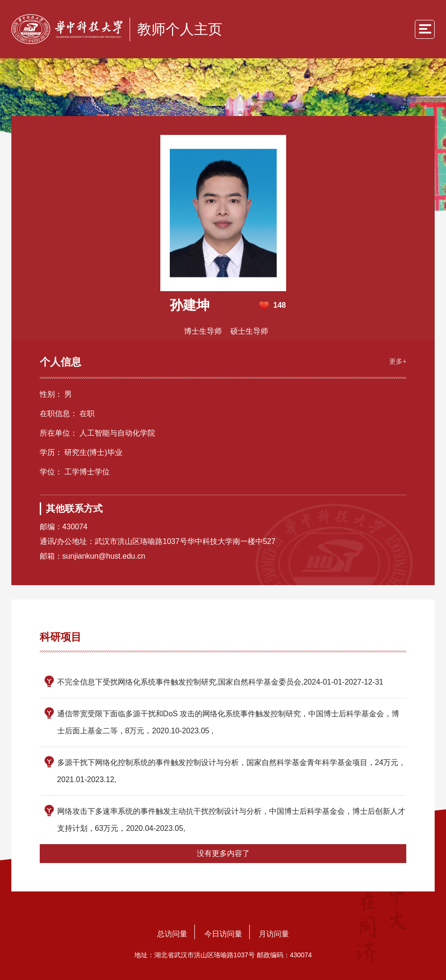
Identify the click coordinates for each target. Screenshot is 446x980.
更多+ (398, 361)
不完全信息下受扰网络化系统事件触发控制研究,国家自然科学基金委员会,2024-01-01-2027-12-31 (220, 682)
